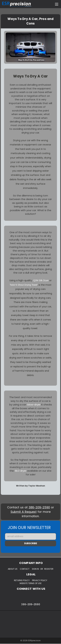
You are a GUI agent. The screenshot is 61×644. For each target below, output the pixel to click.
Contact (25, 569)
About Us (13, 569)
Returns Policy (22, 580)
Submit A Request (24, 512)
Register (49, 569)
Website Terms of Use (30, 583)
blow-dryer (34, 405)
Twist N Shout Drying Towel (23, 285)
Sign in (35, 569)
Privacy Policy (40, 580)
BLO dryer (21, 471)
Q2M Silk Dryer (41, 280)
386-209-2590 (39, 507)
